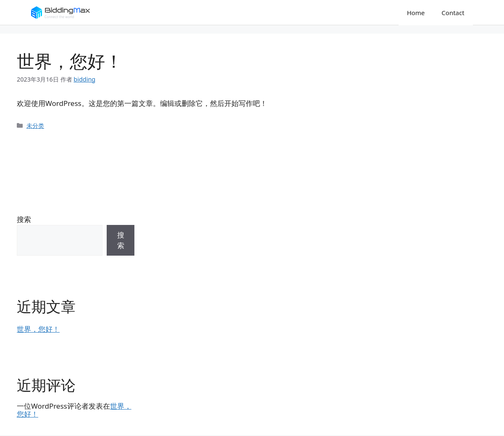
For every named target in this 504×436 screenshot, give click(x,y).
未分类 (35, 126)
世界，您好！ (38, 329)
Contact (453, 13)
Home (416, 13)
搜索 (24, 219)
